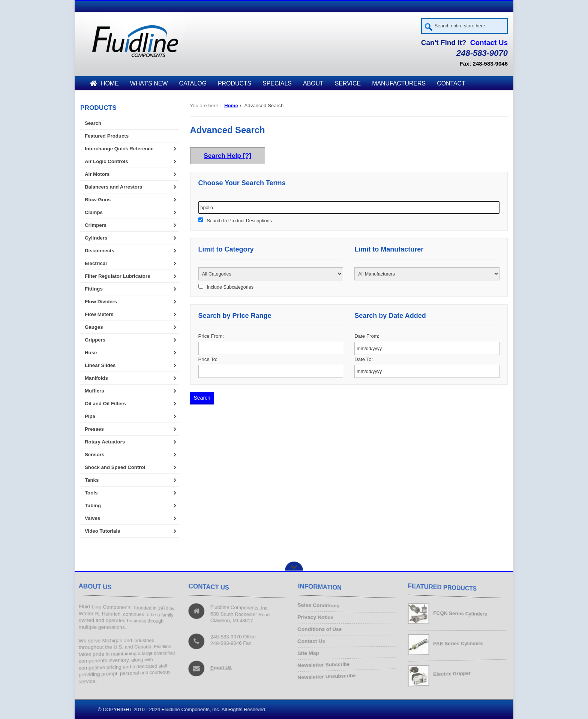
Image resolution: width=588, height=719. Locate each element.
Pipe (90, 416)
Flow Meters (99, 314)
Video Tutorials (102, 531)
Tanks (92, 480)
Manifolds (96, 378)
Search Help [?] (227, 156)
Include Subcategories (230, 287)
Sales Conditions (320, 607)
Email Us (221, 667)
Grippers (95, 340)
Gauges (94, 327)
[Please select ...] (271, 274)
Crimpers (96, 225)
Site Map (311, 652)
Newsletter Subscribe (325, 663)
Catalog (193, 83)
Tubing (93, 506)
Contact (451, 83)
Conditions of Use (322, 630)
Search (93, 123)
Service (348, 83)
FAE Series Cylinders (459, 643)
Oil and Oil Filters (105, 404)
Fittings (94, 289)
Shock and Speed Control (115, 467)
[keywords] (349, 207)
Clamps (94, 212)
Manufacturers (399, 83)
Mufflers (94, 391)
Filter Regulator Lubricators (117, 276)
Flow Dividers (101, 302)
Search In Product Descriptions (239, 221)
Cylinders (96, 238)
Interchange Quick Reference (119, 149)
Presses (94, 429)
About (313, 83)
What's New (149, 83)
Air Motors (97, 174)
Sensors (94, 455)
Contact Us (489, 43)
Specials (277, 83)
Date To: (364, 359)
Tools (91, 493)
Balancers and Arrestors (113, 187)
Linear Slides (100, 365)
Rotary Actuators (105, 442)
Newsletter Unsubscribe (328, 675)
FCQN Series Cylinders (461, 613)
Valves (92, 518)
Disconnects (100, 251)
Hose (91, 353)
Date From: (367, 336)
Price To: (208, 359)
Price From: (211, 336)
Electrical (96, 263)
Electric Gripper (452, 673)
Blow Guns (98, 200)
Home (104, 83)
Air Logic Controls (106, 161)
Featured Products (107, 136)
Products (235, 83)
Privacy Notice (317, 618)
